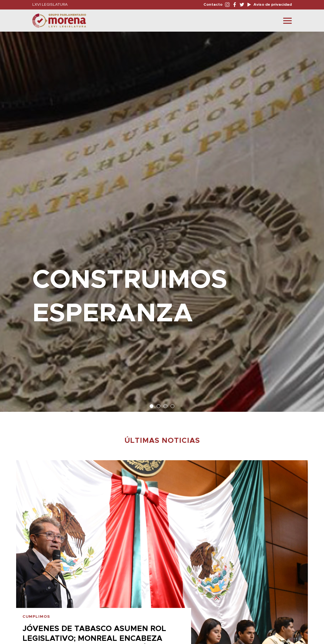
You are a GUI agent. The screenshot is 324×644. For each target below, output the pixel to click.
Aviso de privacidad (272, 4)
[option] (162, 219)
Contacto (213, 4)
